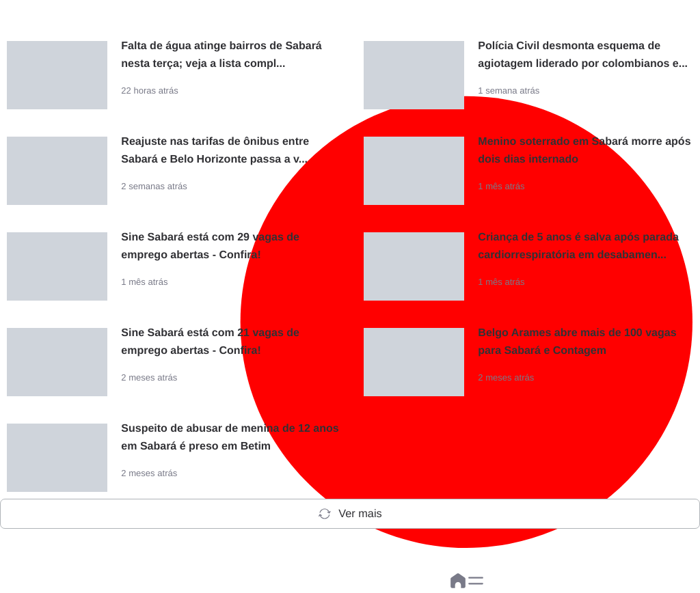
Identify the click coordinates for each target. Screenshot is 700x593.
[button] (476, 581)
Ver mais (350, 514)
